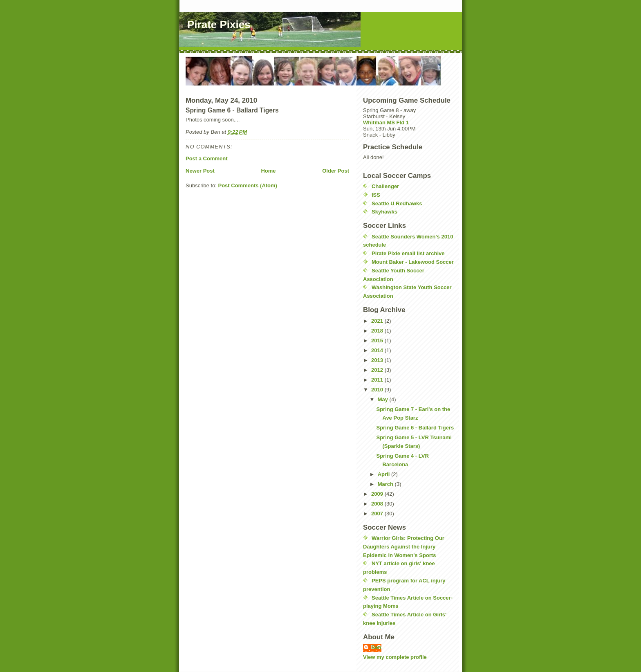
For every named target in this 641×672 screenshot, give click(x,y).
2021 (378, 321)
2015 (378, 340)
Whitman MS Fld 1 (386, 122)
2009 (378, 494)
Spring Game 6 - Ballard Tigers (415, 428)
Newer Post (200, 171)
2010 (378, 390)
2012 (378, 370)
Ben (376, 647)
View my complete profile (395, 657)
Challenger (385, 186)
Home (268, 171)
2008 (378, 504)
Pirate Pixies (219, 25)
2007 (378, 514)
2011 (378, 380)
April (384, 474)
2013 (378, 360)
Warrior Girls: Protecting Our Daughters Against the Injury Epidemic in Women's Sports (404, 547)
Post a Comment (207, 158)
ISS (376, 195)
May (384, 399)
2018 (378, 331)
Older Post (336, 171)
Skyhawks (384, 212)
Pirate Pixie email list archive (408, 253)
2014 (378, 350)
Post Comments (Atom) (248, 185)
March (386, 484)
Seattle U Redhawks (397, 203)
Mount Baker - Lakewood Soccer (413, 262)
